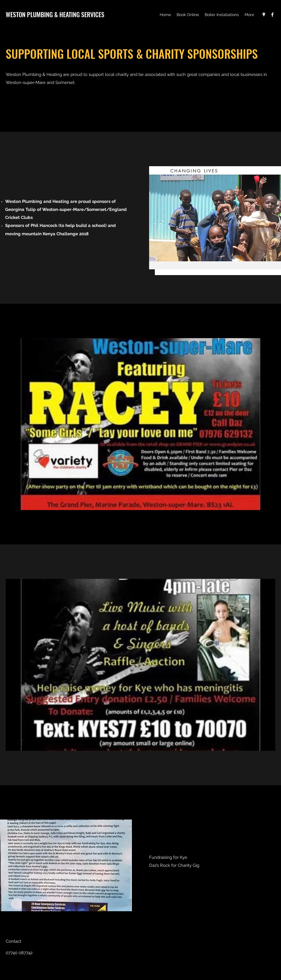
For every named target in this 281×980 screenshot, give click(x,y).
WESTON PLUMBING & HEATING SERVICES (55, 14)
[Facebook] (272, 15)
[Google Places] (264, 15)
